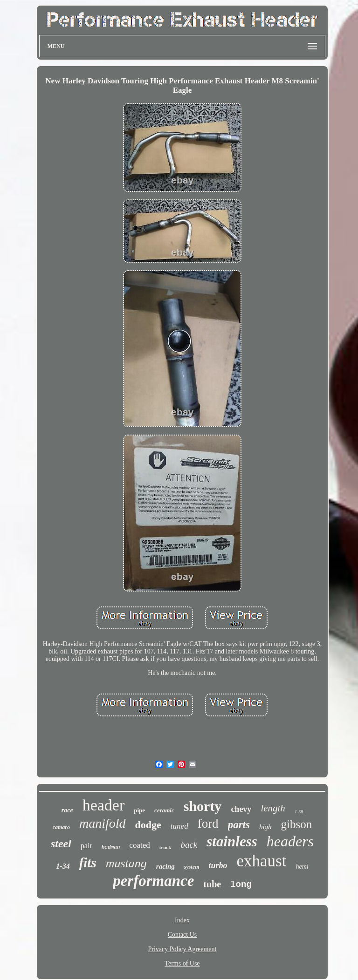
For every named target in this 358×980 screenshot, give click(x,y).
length (273, 808)
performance (153, 881)
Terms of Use (182, 963)
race (67, 810)
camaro (61, 827)
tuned (179, 826)
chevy (241, 809)
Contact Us (182, 935)
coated (139, 845)
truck (165, 847)
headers (290, 841)
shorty (203, 806)
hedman (111, 847)
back (189, 845)
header (104, 805)
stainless (232, 841)
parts (239, 825)
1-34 (63, 866)
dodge (148, 825)
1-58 (299, 812)
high (265, 827)
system (192, 867)
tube (212, 884)
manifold (103, 823)
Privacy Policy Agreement (182, 949)
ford (208, 823)
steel (61, 844)
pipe (139, 810)
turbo (218, 865)
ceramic (164, 810)
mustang (126, 863)
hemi (302, 867)
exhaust (262, 861)
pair (86, 846)
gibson (297, 824)
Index (182, 920)
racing (165, 866)
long (241, 885)
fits (88, 863)
